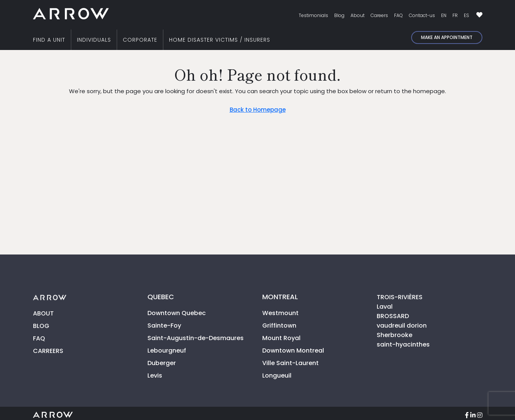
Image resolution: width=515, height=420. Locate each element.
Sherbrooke (394, 335)
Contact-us (422, 15)
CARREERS (48, 351)
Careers (379, 15)
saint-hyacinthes (403, 344)
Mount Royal (281, 338)
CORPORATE (140, 40)
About (358, 15)
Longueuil (277, 376)
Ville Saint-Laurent (290, 363)
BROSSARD (393, 316)
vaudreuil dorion (402, 326)
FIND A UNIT (49, 40)
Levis (155, 376)
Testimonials (313, 15)
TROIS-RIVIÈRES (400, 297)
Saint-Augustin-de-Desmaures (196, 338)
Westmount (280, 313)
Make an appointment (447, 37)
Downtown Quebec (177, 313)
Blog (339, 15)
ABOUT (43, 313)
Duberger (162, 363)
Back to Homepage (258, 110)
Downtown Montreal (293, 351)
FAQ (398, 15)
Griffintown (279, 326)
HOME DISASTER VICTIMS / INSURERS (220, 40)
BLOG (41, 326)
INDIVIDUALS (94, 40)
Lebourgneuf (167, 351)
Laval (385, 307)
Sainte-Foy (164, 326)
